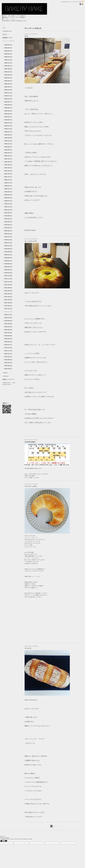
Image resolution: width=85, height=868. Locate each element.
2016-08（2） (8, 324)
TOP (4, 28)
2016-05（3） (8, 333)
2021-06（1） (8, 171)
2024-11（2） (8, 96)
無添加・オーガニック (9, 379)
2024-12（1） (8, 93)
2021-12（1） (8, 159)
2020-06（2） (8, 192)
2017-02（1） (8, 306)
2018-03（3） (8, 267)
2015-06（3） (8, 366)
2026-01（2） (8, 57)
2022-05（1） (8, 150)
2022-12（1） (8, 144)
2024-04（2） (8, 114)
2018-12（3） (8, 240)
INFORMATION (7, 31)
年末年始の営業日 (30, 442)
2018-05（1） (8, 261)
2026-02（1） (8, 54)
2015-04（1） (8, 369)
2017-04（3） (8, 300)
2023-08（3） (8, 138)
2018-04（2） (8, 264)
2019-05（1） (8, 225)
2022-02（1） (8, 156)
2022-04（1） (8, 153)
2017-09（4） (8, 285)
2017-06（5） (8, 294)
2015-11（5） (8, 351)
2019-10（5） (8, 210)
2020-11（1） (8, 183)
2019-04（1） (8, 228)
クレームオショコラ (31, 241)
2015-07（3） (8, 363)
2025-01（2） (8, 90)
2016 (26, 36)
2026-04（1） (8, 48)
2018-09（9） (8, 249)
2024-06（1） (8, 108)
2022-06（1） (8, 147)
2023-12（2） (8, 126)
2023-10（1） (8, 132)
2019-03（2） (8, 231)
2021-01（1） (8, 177)
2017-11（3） (8, 279)
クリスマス (28, 648)
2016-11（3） (8, 315)
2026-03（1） (8, 51)
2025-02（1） (8, 87)
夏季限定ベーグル (7, 38)
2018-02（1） (8, 270)
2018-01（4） (8, 273)
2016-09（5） (8, 321)
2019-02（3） (8, 234)
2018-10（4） (8, 246)
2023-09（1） (8, 135)
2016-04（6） (8, 336)
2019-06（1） (8, 222)
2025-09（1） (8, 66)
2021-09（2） (8, 162)
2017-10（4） (8, 282)
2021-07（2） (8, 168)
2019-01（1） (8, 237)
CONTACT (6, 376)
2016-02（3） (8, 342)
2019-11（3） (8, 207)
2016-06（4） (8, 330)
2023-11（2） (8, 129)
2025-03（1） (8, 84)
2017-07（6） (8, 291)
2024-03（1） (8, 117)
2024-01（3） (8, 123)
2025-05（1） (8, 78)
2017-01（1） (8, 309)
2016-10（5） (8, 318)
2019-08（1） (8, 216)
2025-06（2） (8, 75)
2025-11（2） (8, 63)
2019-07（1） (8, 219)
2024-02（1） (8, 120)
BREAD (5, 34)
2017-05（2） (8, 297)
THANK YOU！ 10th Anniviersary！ (9, 383)
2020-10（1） (8, 186)
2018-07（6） (8, 255)
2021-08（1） (8, 165)
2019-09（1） (8, 213)
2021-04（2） (8, 174)
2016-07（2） (8, 327)
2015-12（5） (8, 348)
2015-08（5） (8, 360)
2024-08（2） (8, 105)
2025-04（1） (8, 81)
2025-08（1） (8, 69)
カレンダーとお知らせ (9, 41)
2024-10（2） (8, 99)
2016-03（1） (8, 339)
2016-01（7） (8, 345)
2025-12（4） (8, 60)
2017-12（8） (8, 276)
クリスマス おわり (31, 486)
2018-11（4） (8, 243)
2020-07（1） (8, 189)
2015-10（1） (8, 354)
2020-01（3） (8, 201)
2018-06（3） (8, 258)
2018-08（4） (8, 252)
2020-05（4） (8, 195)
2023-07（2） (8, 141)
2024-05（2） (8, 111)
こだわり (5, 373)
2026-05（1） (8, 45)
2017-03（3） (8, 303)
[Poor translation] (5, 841)
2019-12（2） (8, 204)
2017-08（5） (8, 288)
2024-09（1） (8, 102)
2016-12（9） (8, 312)
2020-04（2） (8, 198)
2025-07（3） (8, 72)
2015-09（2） (8, 357)
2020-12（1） (8, 180)
